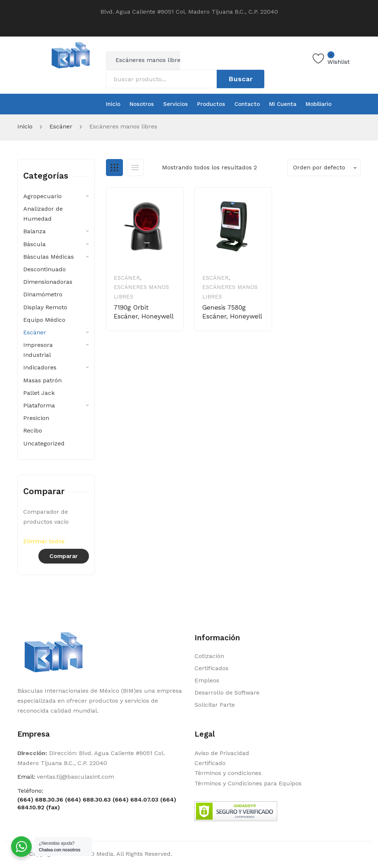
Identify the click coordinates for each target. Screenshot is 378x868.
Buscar (241, 79)
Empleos (207, 680)
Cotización (209, 656)
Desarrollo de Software (227, 693)
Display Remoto (45, 307)
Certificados (212, 668)
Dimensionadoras (48, 282)
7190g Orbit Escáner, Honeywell (144, 312)
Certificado (210, 763)
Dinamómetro (43, 294)
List (135, 168)
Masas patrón (42, 380)
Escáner (61, 126)
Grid (114, 168)
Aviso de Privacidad (222, 753)
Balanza (35, 231)
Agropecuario (42, 196)
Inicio (25, 126)
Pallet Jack (39, 393)
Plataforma (39, 405)
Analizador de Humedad (43, 214)
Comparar (64, 556)
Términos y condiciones (228, 773)
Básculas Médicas (49, 257)
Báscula (35, 244)
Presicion (36, 418)
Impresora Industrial (38, 350)
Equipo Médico (44, 320)
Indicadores (40, 367)
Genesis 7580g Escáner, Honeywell (232, 312)
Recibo (33, 430)
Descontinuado (44, 269)
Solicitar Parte (215, 705)
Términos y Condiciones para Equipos (248, 783)
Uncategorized (44, 443)
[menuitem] (113, 104)
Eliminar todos (44, 541)
